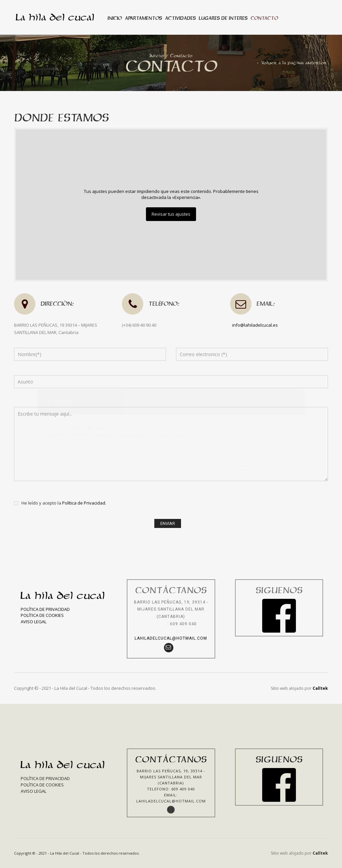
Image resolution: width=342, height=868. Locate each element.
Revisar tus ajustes (171, 214)
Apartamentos (143, 18)
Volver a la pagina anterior (294, 63)
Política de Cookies (42, 615)
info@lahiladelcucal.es (255, 325)
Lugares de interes (223, 18)
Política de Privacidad (84, 503)
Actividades (180, 18)
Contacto (264, 18)
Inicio (115, 18)
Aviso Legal (34, 622)
